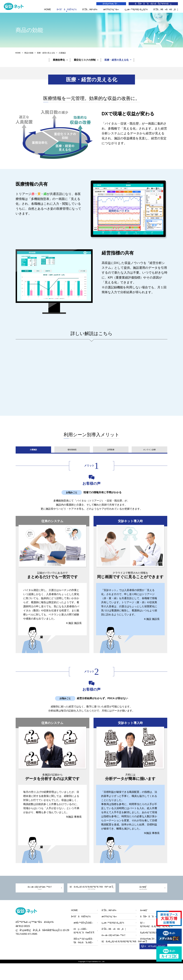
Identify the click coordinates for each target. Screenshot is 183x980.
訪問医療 (111, 460)
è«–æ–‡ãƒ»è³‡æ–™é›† (39, 902)
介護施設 (33, 460)
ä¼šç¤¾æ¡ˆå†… (111, 4)
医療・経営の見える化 (119, 64)
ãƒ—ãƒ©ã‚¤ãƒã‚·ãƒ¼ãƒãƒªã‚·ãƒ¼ (154, 940)
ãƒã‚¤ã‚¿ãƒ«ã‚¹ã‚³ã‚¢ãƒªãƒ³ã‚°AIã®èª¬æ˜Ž (91, 902)
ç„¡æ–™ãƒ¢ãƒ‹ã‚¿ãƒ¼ (136, 9)
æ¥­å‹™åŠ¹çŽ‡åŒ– (83, 938)
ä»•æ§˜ (143, 902)
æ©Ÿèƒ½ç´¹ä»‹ (111, 9)
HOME (48, 9)
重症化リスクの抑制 (85, 64)
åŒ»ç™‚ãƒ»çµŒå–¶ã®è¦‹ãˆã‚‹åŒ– (83, 956)
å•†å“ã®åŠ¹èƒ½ (67, 9)
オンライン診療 (150, 460)
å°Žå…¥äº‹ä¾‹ (90, 9)
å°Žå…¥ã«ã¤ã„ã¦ (166, 9)
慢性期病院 (72, 460)
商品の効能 (29, 57)
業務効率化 (56, 64)
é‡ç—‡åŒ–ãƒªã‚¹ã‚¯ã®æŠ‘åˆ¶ (84, 946)
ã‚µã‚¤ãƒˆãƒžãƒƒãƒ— (151, 948)
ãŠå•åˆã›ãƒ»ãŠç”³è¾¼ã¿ (153, 4)
